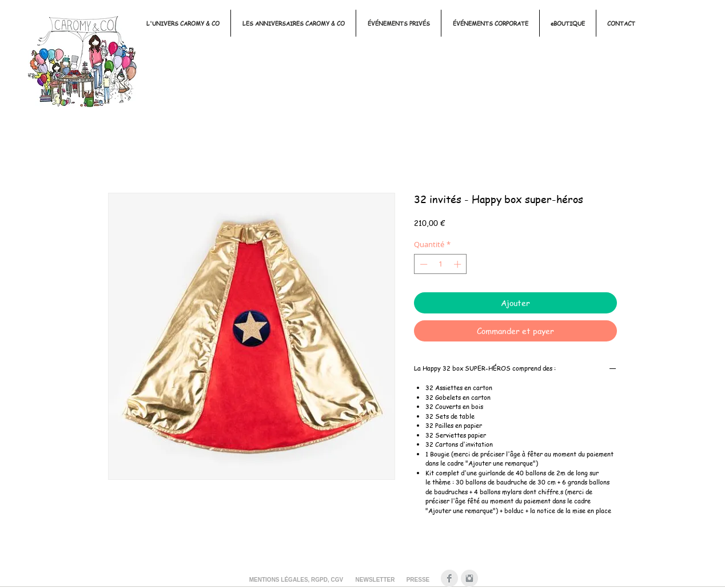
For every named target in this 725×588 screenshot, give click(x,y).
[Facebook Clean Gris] (449, 578)
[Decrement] (423, 264)
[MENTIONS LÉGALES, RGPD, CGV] (296, 580)
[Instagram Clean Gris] (469, 578)
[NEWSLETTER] (375, 580)
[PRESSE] (418, 580)
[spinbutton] (441, 264)
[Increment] (459, 264)
